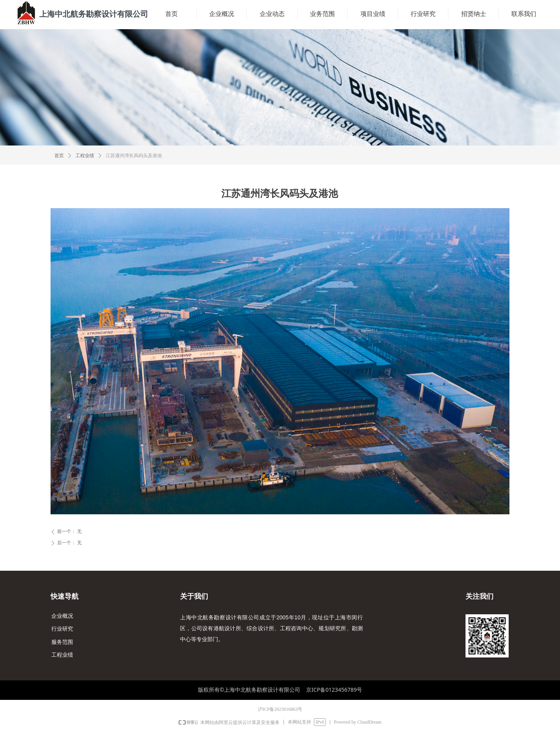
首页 (59, 156)
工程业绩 (85, 156)
